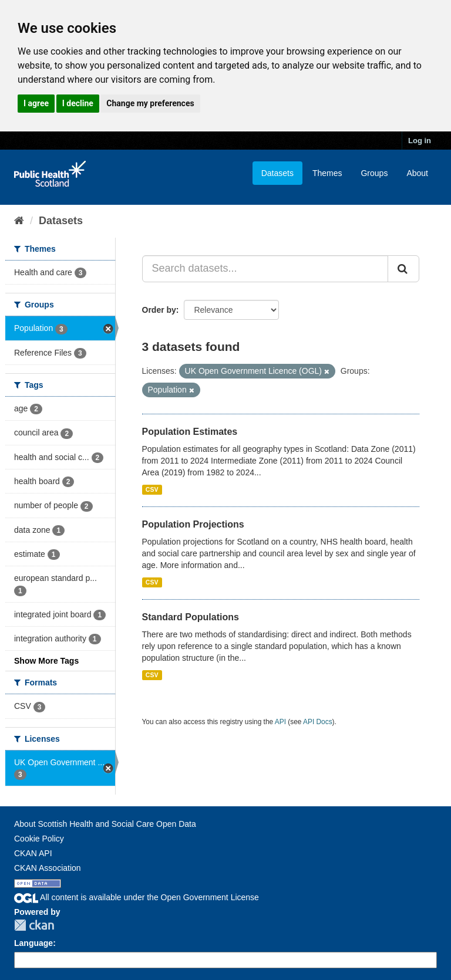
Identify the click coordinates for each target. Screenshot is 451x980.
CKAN (34, 925)
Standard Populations (191, 617)
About (417, 173)
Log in (420, 141)
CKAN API (33, 853)
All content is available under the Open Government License (137, 897)
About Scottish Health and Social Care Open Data (105, 824)
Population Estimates (190, 432)
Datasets (277, 173)
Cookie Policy (39, 839)
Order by (159, 310)
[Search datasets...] (265, 269)
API (280, 722)
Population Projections (193, 524)
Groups (374, 173)
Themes (327, 173)
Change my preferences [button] (150, 103)
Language (33, 943)
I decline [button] (78, 103)
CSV (152, 489)
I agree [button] (36, 103)
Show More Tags (46, 661)
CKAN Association (48, 868)
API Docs (318, 722)
